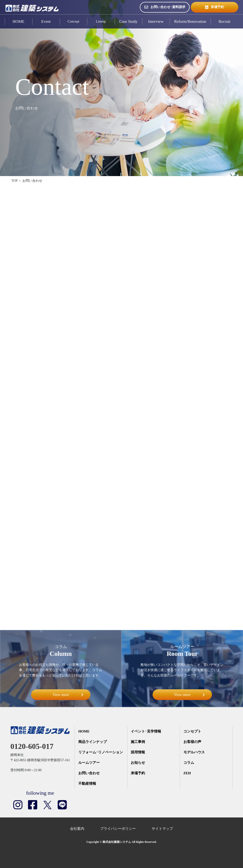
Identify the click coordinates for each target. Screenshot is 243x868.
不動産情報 (87, 784)
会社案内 (77, 829)
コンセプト (192, 732)
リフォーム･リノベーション (101, 752)
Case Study (128, 21)
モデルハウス (194, 752)
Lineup (101, 21)
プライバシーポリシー (118, 829)
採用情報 (138, 752)
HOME (19, 21)
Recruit (224, 21)
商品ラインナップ (93, 742)
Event (46, 21)
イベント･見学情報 (146, 732)
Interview (156, 21)
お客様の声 (192, 742)
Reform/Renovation (190, 21)
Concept (73, 21)
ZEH (187, 773)
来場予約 (215, 7)
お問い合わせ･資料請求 (165, 7)
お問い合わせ (89, 773)
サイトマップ (162, 829)
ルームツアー (89, 763)
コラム (189, 763)
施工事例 (138, 742)
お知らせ (138, 763)
